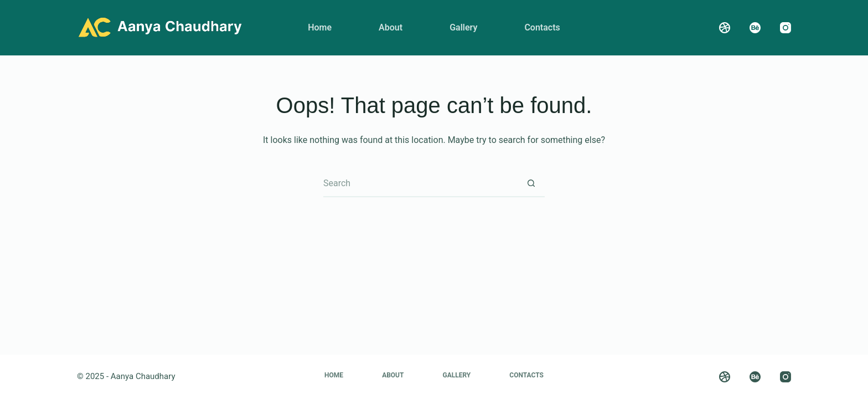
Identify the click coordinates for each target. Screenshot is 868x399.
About (391, 27)
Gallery (463, 27)
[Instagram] (786, 28)
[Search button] (531, 183)
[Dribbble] (725, 28)
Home (320, 27)
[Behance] (755, 28)
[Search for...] (420, 183)
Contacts (542, 27)
